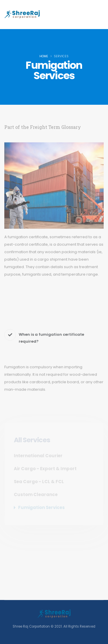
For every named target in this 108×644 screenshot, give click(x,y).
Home (44, 56)
